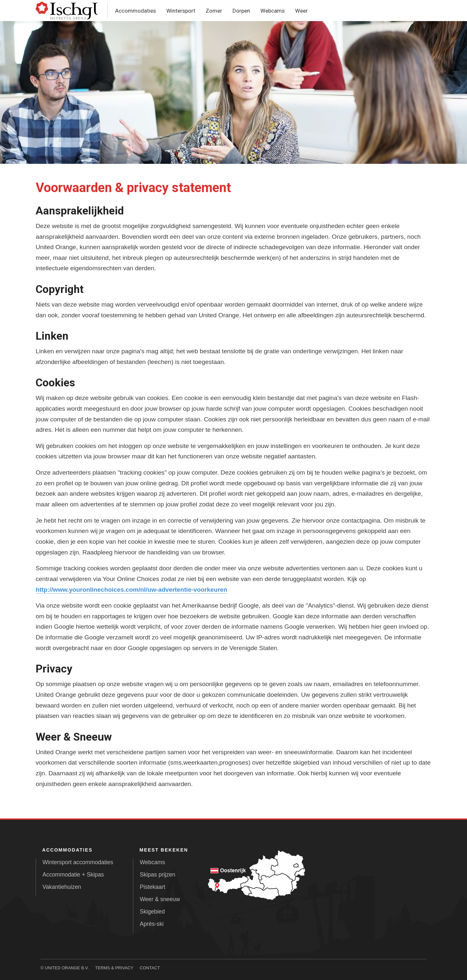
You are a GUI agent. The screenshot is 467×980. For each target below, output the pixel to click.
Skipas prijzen (158, 875)
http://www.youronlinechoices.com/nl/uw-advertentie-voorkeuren (132, 590)
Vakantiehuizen (62, 887)
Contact (150, 968)
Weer (301, 11)
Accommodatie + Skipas (73, 875)
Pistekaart (152, 887)
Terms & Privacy (114, 968)
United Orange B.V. (67, 968)
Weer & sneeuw (160, 899)
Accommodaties (136, 11)
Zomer (214, 11)
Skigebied (152, 912)
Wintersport (181, 11)
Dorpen (241, 11)
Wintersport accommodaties (78, 862)
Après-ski (152, 924)
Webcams (273, 11)
